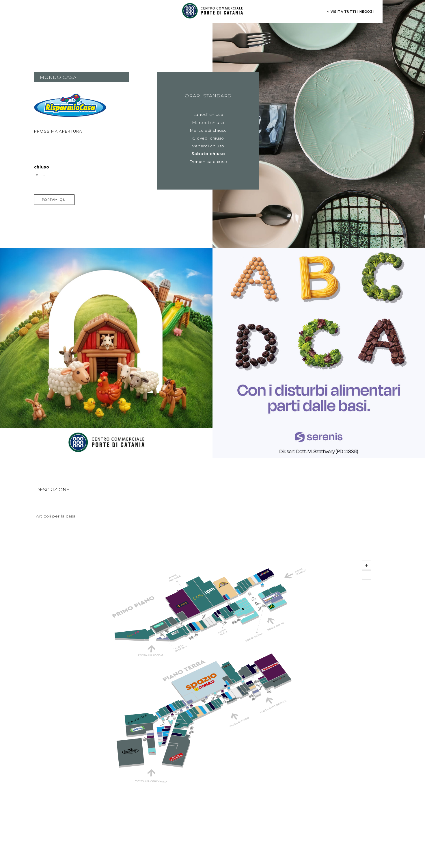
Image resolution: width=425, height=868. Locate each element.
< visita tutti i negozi (351, 12)
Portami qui (54, 200)
